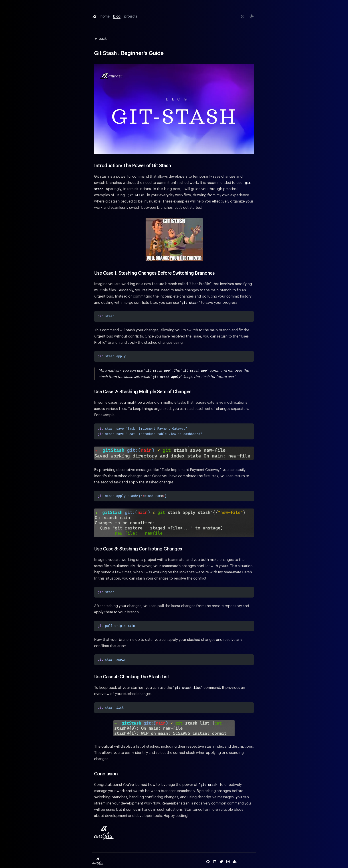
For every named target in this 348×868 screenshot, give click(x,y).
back (100, 39)
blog (117, 16)
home (105, 16)
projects (131, 16)
